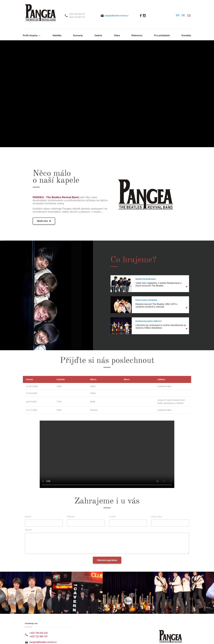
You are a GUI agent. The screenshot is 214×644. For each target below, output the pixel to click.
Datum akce (157, 517)
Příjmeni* (71, 517)
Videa (117, 35)
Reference (137, 35)
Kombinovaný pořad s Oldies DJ (148, 321)
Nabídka (57, 35)
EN (178, 15)
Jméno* (28, 517)
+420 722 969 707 (38, 636)
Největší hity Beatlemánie (146, 279)
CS (189, 15)
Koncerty (78, 35)
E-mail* (112, 517)
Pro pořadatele (162, 35)
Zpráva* (29, 530)
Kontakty (186, 35)
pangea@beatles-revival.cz (116, 16)
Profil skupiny (31, 35)
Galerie (98, 35)
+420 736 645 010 (38, 633)
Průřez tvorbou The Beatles (146, 300)
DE (183, 15)
